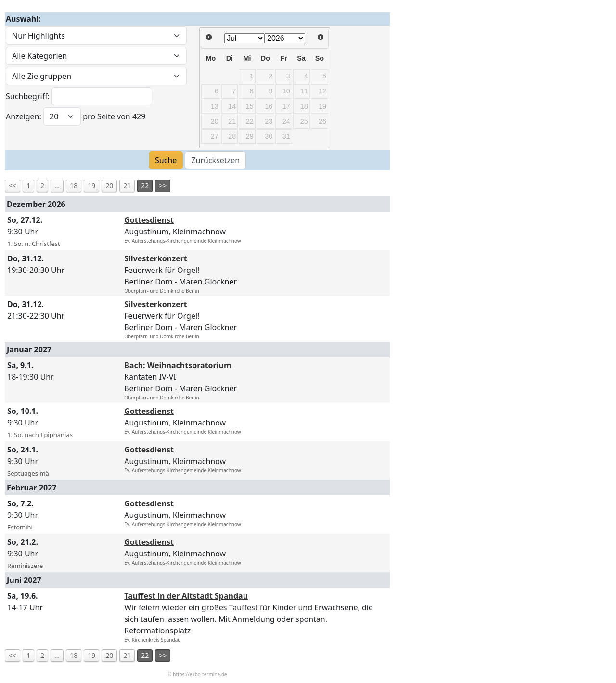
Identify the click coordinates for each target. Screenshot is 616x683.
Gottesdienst (149, 220)
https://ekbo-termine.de (200, 674)
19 (91, 186)
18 (74, 186)
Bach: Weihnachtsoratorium (178, 365)
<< (13, 186)
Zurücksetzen (215, 160)
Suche (166, 160)
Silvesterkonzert (156, 258)
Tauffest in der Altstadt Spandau (186, 596)
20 (109, 186)
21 (127, 186)
